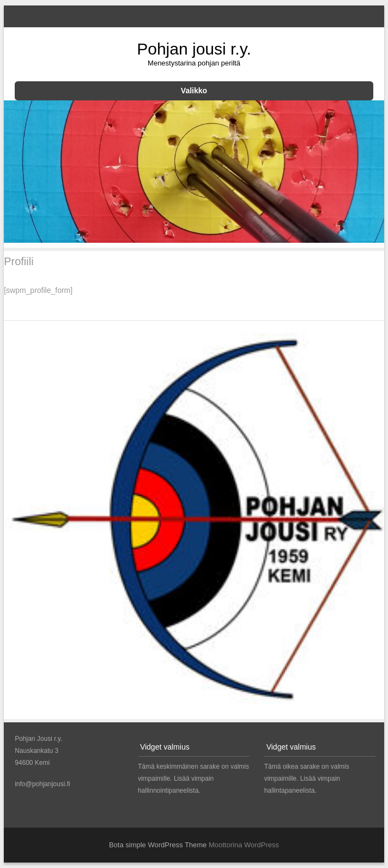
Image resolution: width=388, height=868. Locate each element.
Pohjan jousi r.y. (194, 49)
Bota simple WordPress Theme (158, 845)
